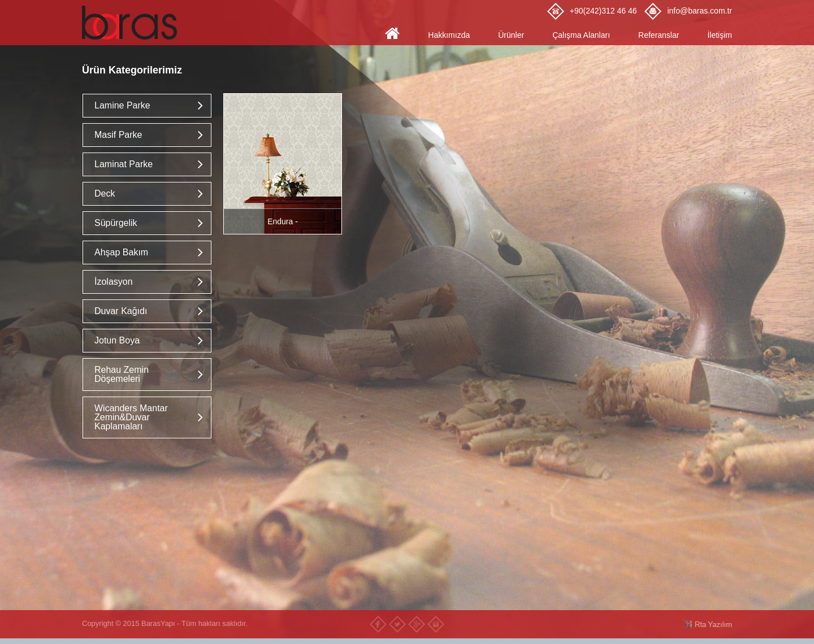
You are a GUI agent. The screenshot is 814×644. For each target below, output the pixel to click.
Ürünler (511, 35)
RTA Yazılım (707, 623)
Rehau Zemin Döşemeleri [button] (122, 374)
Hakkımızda (449, 35)
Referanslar (659, 35)
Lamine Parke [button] (122, 105)
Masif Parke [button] (118, 135)
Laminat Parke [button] (124, 164)
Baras (133, 23)
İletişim (720, 35)
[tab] (147, 106)
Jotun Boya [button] (117, 340)
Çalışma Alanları (581, 35)
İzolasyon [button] (114, 282)
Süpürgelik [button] (116, 223)
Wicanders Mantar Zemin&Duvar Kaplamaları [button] (131, 417)
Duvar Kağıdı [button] (121, 311)
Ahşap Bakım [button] (121, 252)
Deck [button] (105, 193)
